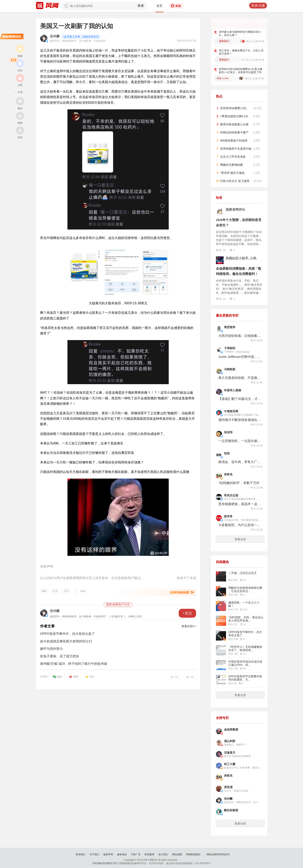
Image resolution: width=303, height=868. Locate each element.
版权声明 (108, 854)
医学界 (228, 516)
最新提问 (224, 41)
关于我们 (94, 854)
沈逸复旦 (230, 753)
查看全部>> (189, 626)
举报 (83, 591)
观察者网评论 (235, 210)
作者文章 (47, 626)
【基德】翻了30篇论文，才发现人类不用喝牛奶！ (240, 399)
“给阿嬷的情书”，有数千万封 (239, 483)
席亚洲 (228, 787)
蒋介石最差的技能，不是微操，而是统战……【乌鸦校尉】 (240, 378)
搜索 (141, 6)
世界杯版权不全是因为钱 (236, 149)
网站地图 (177, 854)
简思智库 (230, 327)
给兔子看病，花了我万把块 (60, 656)
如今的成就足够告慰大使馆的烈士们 (66, 641)
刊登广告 (136, 854)
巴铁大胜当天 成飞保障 (235, 181)
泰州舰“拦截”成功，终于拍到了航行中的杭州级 (74, 664)
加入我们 (163, 854)
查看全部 (240, 539)
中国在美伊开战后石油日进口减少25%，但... (245, 663)
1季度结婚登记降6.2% (234, 116)
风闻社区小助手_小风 (241, 258)
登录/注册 (258, 6)
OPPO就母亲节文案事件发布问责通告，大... (245, 678)
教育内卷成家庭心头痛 (234, 124)
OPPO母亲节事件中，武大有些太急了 (67, 634)
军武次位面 (231, 495)
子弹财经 (230, 348)
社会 (55, 591)
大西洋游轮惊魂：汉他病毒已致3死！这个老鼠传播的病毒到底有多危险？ (240, 336)
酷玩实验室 (231, 810)
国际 (44, 591)
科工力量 (230, 764)
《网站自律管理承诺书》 (218, 854)
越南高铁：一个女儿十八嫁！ (244, 604)
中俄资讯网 (231, 411)
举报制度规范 (193, 854)
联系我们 (81, 854)
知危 (227, 453)
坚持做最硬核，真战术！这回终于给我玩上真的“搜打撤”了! (240, 504)
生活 (66, 591)
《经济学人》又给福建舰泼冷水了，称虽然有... (245, 648)
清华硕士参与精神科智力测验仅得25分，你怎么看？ (240, 33)
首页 (159, 6)
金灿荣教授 (231, 730)
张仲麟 (55, 36)
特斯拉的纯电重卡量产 (234, 132)
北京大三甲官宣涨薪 (233, 157)
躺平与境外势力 (51, 649)
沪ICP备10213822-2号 (105, 863)
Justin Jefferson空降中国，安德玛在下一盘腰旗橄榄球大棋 (240, 357)
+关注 (187, 613)
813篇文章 (117, 616)
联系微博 (149, 854)
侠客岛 (228, 474)
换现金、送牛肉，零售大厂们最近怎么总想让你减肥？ (240, 462)
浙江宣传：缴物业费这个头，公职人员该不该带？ (241, 52)
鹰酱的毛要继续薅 (232, 165)
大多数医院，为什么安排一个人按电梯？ (240, 525)
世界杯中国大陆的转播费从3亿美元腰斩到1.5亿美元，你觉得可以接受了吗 (241, 71)
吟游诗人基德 (233, 390)
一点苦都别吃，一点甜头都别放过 (240, 441)
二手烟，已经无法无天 (242, 573)
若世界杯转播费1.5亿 (233, 108)
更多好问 (252, 24)
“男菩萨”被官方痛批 (232, 173)
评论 (221, 250)
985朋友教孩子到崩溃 (234, 141)
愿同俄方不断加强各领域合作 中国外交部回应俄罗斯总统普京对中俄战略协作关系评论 (240, 420)
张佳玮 (228, 432)
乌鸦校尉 (230, 369)
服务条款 (122, 854)
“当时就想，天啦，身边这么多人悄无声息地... (246, 619)
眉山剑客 (230, 741)
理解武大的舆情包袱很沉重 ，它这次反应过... (245, 589)
